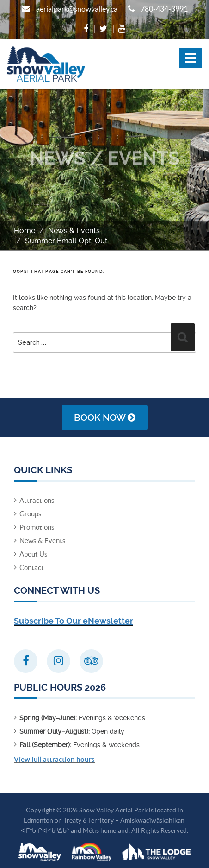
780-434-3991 (164, 9)
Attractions (37, 500)
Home (25, 231)
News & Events (74, 231)
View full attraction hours (54, 759)
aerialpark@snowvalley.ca (77, 9)
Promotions (37, 527)
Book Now (105, 418)
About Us (34, 554)
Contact (32, 567)
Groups (31, 514)
